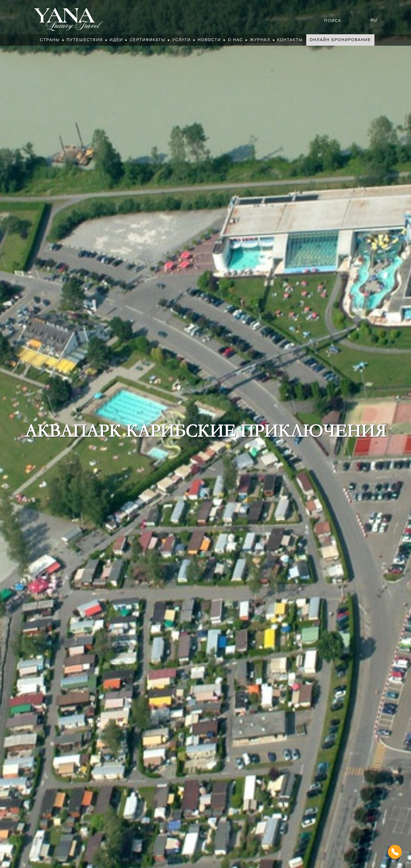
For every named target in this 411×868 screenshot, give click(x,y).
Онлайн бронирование (340, 40)
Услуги (181, 40)
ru (374, 20)
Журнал (260, 40)
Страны (50, 40)
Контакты (290, 40)
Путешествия (85, 40)
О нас (235, 40)
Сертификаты (147, 40)
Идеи (116, 40)
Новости (209, 40)
